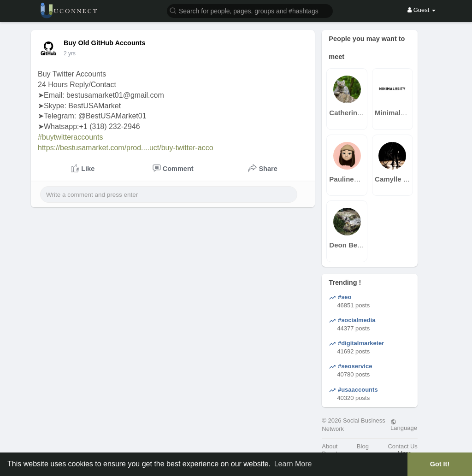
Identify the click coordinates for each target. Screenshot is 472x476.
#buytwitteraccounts (70, 137)
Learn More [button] (293, 464)
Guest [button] (422, 10)
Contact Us (402, 446)
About (330, 446)
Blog (363, 446)
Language (404, 425)
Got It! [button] (440, 464)
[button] (250, 10)
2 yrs (70, 53)
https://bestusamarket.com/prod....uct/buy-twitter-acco (126, 148)
